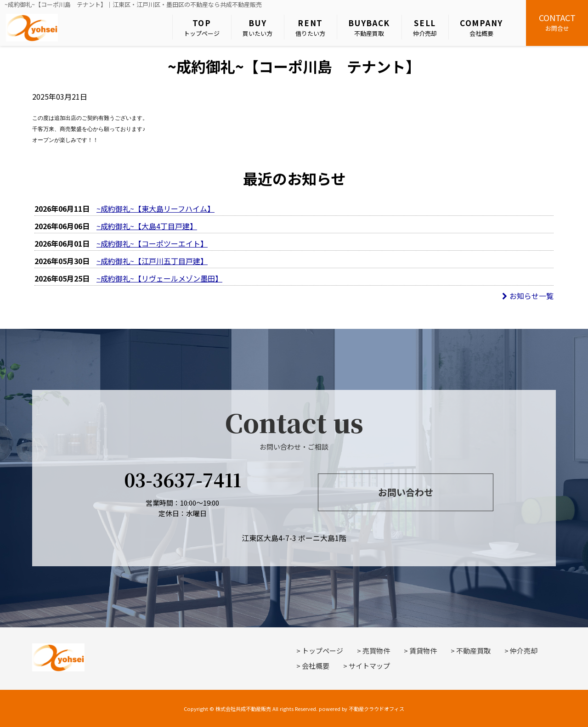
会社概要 (481, 27)
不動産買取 (369, 27)
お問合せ (557, 22)
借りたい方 (310, 27)
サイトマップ (369, 666)
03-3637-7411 (183, 479)
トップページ (202, 27)
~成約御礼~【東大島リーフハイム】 (155, 209)
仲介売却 (425, 27)
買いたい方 (257, 27)
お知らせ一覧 (528, 296)
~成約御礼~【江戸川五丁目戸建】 (152, 261)
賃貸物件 (423, 651)
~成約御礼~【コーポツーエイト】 (152, 243)
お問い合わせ (406, 492)
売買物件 (376, 651)
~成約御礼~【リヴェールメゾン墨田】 (159, 278)
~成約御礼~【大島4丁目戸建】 (147, 226)
